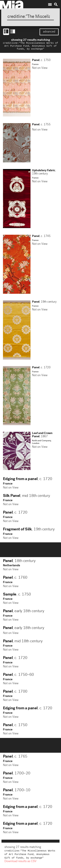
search (56, 5)
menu (50, 5)
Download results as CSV (20, 863)
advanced (49, 32)
